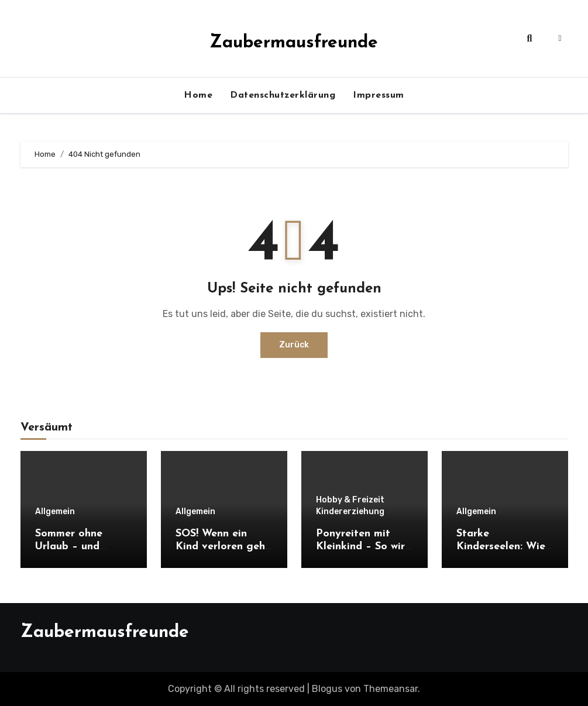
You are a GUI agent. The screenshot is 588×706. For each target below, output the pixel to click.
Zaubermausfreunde (294, 43)
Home (198, 95)
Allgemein (55, 512)
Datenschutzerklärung (283, 95)
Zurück (294, 345)
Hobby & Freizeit (350, 500)
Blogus (327, 689)
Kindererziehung (350, 512)
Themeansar (391, 689)
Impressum (379, 95)
